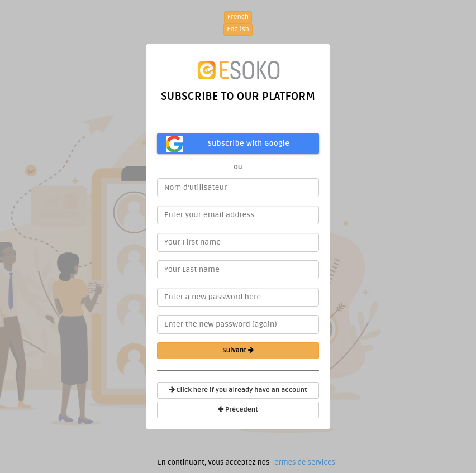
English (238, 29)
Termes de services (303, 462)
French (238, 17)
